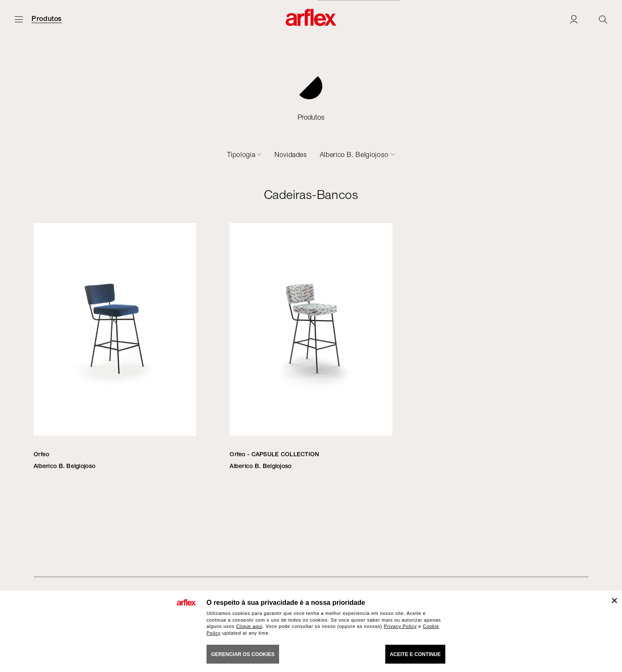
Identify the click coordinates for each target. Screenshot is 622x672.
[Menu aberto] (19, 19)
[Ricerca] (603, 19)
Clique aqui (249, 626)
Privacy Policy (401, 626)
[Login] (574, 19)
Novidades (291, 154)
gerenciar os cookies (243, 654)
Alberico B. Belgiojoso (354, 154)
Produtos (47, 19)
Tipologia (241, 154)
